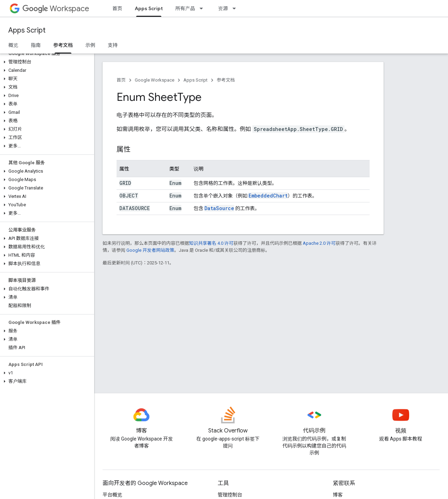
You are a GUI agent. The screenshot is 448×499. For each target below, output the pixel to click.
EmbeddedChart (268, 196)
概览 (13, 45)
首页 (117, 8)
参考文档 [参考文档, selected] (63, 45)
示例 (90, 45)
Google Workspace (155, 80)
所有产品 (185, 8)
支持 (113, 45)
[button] (46, 62)
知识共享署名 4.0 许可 (211, 243)
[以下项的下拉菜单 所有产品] (203, 8)
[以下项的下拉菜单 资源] (236, 8)
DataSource (219, 208)
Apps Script (27, 30)
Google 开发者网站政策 (150, 250)
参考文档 (226, 80)
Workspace (56, 9)
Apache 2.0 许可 (319, 243)
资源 (223, 8)
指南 (36, 45)
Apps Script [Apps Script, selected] (149, 8)
